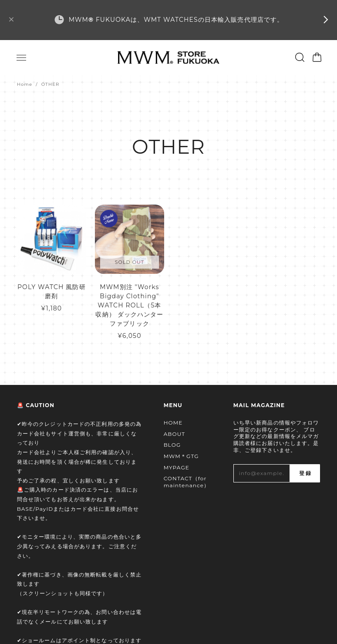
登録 (305, 473)
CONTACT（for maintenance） (187, 482)
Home (25, 84)
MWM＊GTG (181, 456)
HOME (173, 423)
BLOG (172, 445)
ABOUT (175, 434)
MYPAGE (177, 467)
